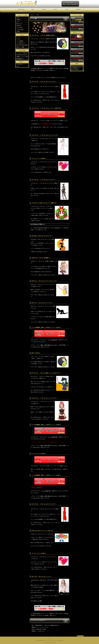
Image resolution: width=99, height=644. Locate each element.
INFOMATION (21, 10)
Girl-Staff (54, 642)
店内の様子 (19, 25)
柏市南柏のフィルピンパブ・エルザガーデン (48, 641)
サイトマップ (50, 639)
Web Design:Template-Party (48, 642)
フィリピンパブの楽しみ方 (22, 53)
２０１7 (32, 601)
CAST (32, 10)
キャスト (18, 21)
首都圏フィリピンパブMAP (22, 57)
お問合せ (18, 31)
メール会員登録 (20, 41)
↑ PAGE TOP (80, 636)
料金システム (19, 23)
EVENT (55, 10)
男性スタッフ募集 (20, 47)
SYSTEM (44, 10)
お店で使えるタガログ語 (22, 55)
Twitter (18, 66)
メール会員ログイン (21, 43)
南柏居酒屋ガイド (20, 59)
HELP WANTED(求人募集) (22, 45)
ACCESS (67, 10)
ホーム (32, 15)
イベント (18, 37)
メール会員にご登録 (35, 69)
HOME (18, 17)
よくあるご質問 (20, 30)
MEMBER (78, 10)
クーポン (18, 39)
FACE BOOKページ (21, 64)
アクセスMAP (19, 27)
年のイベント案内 (38, 601)
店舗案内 (18, 19)
